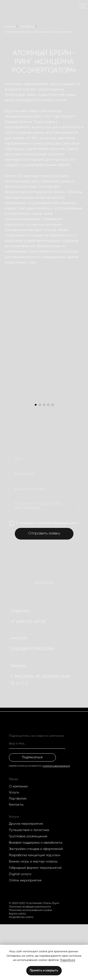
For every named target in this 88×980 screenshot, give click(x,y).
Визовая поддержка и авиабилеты (36, 898)
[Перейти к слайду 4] (48, 461)
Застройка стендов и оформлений (36, 905)
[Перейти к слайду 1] (36, 461)
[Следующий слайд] (84, 426)
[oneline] (44, 546)
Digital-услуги (20, 930)
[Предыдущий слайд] (4, 426)
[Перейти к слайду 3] (44, 461)
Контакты (16, 860)
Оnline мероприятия (25, 936)
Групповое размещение (28, 892)
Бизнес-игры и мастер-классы (33, 917)
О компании (18, 842)
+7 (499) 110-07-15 (28, 678)
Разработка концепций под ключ (35, 911)
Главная (10, 27)
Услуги (14, 848)
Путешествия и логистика (29, 886)
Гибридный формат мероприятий (35, 924)
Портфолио (27, 27)
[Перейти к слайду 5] (53, 461)
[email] (44, 530)
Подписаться (32, 813)
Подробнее (68, 960)
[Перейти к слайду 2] (40, 461)
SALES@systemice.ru (32, 705)
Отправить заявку (44, 589)
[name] (44, 515)
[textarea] (44, 564)
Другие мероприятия (26, 880)
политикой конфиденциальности (56, 822)
